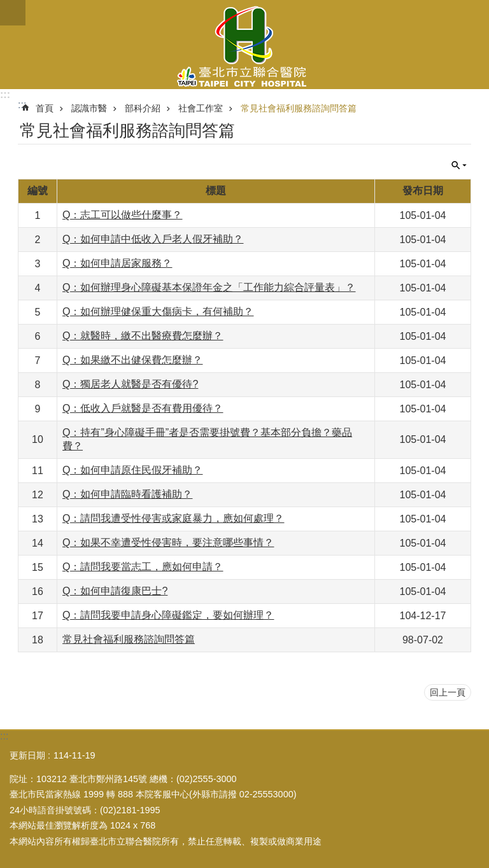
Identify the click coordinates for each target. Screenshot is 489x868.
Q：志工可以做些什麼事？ (122, 215)
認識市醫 (89, 108)
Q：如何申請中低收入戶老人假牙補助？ (153, 239)
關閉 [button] (13, 13)
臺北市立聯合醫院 (244, 45)
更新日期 (27, 755)
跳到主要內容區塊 (7, 7)
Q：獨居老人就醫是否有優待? (130, 384)
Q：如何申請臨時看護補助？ (127, 494)
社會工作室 (201, 108)
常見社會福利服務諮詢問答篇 (299, 108)
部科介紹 (143, 108)
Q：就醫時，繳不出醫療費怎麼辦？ (143, 336)
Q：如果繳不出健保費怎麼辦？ (132, 360)
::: (5, 94)
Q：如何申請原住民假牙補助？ (132, 470)
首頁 (45, 108)
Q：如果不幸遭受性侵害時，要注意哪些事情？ (168, 542)
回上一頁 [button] (448, 692)
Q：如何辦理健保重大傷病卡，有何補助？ (158, 311)
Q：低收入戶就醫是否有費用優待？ (143, 408)
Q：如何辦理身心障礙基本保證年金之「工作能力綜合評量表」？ (209, 287)
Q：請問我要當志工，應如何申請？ (143, 567)
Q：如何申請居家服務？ (117, 263)
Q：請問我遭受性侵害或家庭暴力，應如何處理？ (173, 518)
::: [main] (22, 105)
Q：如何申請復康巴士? (115, 591)
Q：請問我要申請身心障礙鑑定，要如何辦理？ (168, 615)
